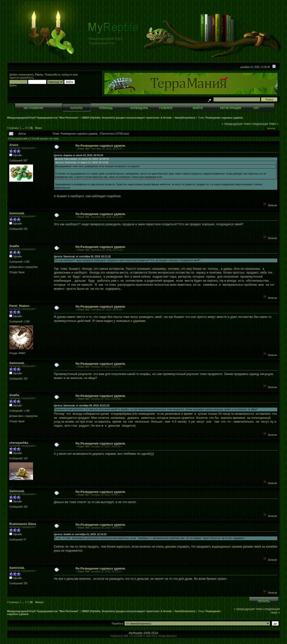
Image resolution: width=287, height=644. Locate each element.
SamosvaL (17, 213)
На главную (33, 108)
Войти (198, 108)
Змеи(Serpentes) (185, 118)
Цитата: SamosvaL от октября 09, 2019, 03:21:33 (82, 406)
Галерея (166, 108)
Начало (76, 108)
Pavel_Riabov (19, 306)
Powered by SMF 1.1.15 (123, 636)
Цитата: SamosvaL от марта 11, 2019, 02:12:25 (82, 162)
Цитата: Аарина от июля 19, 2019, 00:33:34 (78, 155)
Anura (14, 145)
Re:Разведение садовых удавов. (101, 146)
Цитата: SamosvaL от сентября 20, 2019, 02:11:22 (82, 257)
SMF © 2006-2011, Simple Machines (157, 636)
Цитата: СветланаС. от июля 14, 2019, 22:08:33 (82, 159)
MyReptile (136, 633)
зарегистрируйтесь (22, 77)
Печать (271, 129)
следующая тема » (265, 124)
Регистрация (231, 108)
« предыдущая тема (236, 124)
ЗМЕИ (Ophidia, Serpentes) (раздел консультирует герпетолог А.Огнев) (127, 118)
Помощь (106, 108)
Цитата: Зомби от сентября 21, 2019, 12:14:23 (80, 534)
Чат (256, 108)
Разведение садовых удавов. (224, 118)
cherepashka (19, 443)
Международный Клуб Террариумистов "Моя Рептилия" (43, 118)
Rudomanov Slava (23, 524)
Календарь (139, 108)
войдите (67, 74)
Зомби (14, 246)
